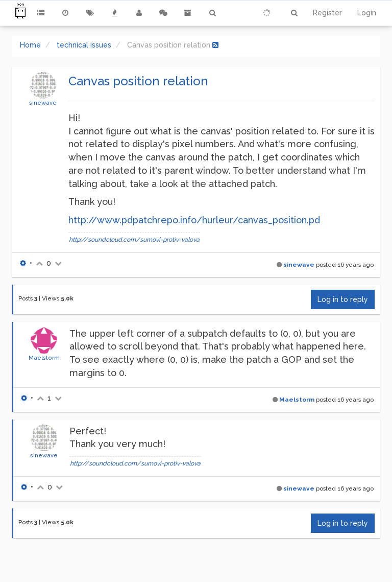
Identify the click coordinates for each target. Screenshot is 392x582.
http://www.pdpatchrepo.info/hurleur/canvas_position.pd (194, 220)
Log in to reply (343, 299)
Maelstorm (44, 358)
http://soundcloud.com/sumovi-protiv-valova (134, 240)
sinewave (43, 103)
